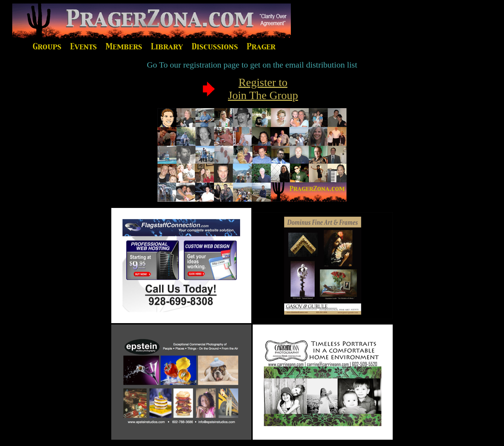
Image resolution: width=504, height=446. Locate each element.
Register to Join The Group (263, 89)
